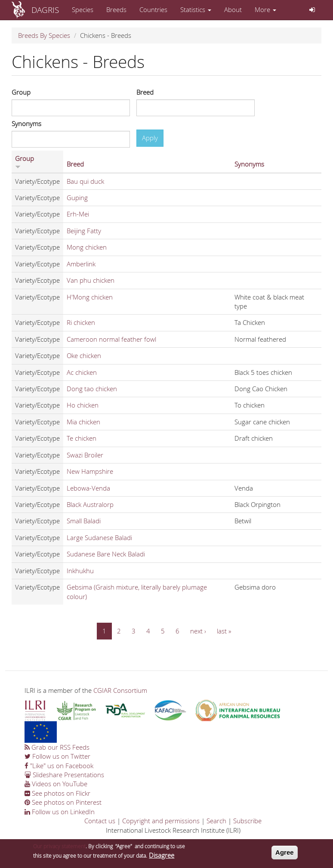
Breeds (116, 9)
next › (198, 631)
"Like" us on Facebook (59, 766)
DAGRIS (45, 10)
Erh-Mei (78, 214)
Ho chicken (83, 405)
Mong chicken (87, 247)
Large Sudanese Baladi (99, 537)
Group (21, 92)
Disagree (162, 855)
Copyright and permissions (161, 821)
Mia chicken (83, 422)
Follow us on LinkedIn (60, 812)
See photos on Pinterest (63, 802)
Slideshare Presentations (64, 775)
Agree (285, 852)
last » (224, 631)
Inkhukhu (80, 571)
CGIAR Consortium (120, 690)
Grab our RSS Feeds (57, 747)
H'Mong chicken (90, 297)
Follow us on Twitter (57, 756)
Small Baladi (84, 521)
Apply (150, 138)
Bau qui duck (85, 181)
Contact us (100, 821)
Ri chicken (81, 322)
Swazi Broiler (85, 455)
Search (216, 821)
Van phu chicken (91, 280)
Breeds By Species (44, 35)
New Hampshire (90, 471)
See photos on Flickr (57, 793)
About (233, 9)
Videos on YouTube (56, 784)
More (265, 9)
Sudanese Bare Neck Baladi (106, 554)
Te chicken (82, 438)
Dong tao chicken (92, 389)
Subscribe (247, 821)
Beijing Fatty (84, 231)
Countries (153, 9)
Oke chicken (84, 355)
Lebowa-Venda (88, 488)
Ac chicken (82, 372)
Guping (77, 198)
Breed (145, 92)
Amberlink (81, 264)
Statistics (196, 9)
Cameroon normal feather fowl (111, 339)
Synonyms (26, 124)
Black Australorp (90, 504)
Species (83, 9)
